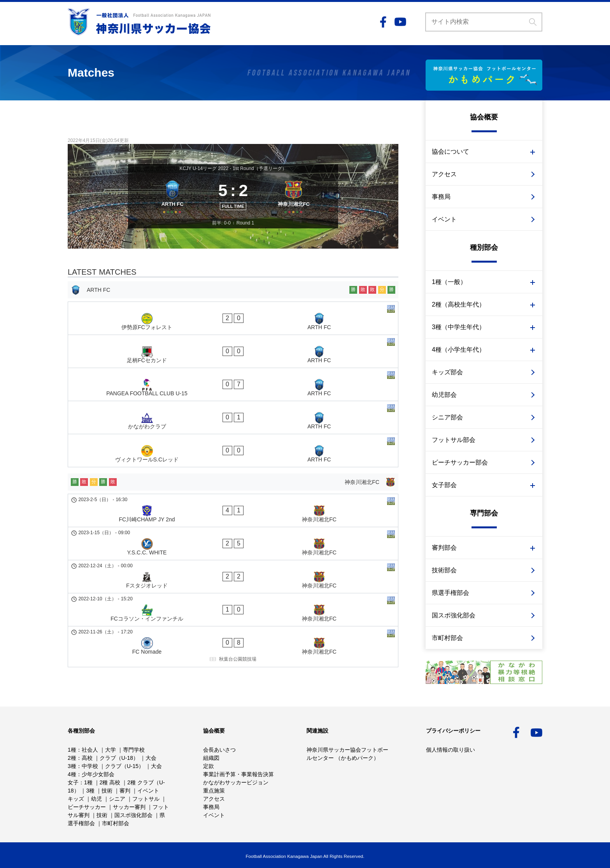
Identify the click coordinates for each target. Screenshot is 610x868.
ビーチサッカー (87, 807)
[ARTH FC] (170, 204)
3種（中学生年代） (458, 327)
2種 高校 (110, 782)
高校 (87, 758)
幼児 (96, 799)
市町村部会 (447, 638)
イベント (444, 219)
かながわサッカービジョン (236, 782)
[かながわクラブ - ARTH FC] (233, 390)
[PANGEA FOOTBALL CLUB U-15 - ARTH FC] (233, 370)
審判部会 (444, 548)
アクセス (444, 174)
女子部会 (444, 485)
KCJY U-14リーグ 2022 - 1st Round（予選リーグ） (233, 168)
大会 (151, 758)
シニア (117, 799)
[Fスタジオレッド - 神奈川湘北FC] (233, 499)
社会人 (90, 750)
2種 (72, 758)
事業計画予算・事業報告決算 (238, 774)
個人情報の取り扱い (450, 750)
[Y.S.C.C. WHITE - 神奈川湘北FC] (233, 479)
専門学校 (134, 750)
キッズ (76, 799)
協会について (450, 152)
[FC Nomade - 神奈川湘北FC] (233, 542)
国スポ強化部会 (454, 615)
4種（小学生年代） (458, 350)
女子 (73, 782)
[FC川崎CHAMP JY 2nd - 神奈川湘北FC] (233, 459)
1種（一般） (449, 282)
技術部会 (444, 570)
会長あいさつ (219, 750)
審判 (125, 791)
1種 (72, 750)
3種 (72, 766)
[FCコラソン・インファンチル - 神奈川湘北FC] (233, 519)
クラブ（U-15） (124, 766)
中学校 (90, 766)
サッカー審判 (129, 807)
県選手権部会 (450, 593)
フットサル (146, 799)
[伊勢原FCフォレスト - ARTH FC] (233, 331)
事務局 (441, 197)
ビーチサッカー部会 (460, 462)
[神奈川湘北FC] (296, 204)
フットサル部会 (454, 440)
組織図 (211, 758)
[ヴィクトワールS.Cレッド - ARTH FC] (233, 410)
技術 (107, 791)
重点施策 (214, 791)
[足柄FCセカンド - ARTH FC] (233, 351)
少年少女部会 (98, 774)
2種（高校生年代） (458, 304)
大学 (110, 750)
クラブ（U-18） (119, 758)
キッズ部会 (447, 372)
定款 (209, 766)
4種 (72, 774)
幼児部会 (444, 395)
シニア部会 (447, 417)
